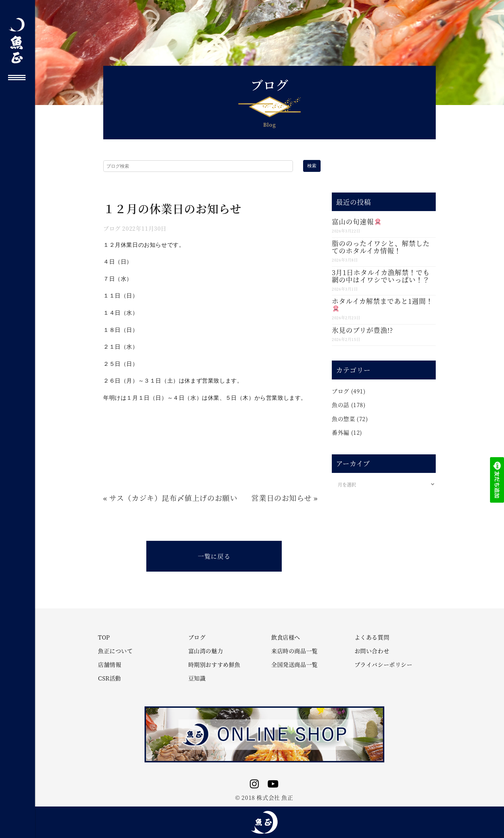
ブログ (112, 228)
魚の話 (341, 405)
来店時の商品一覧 (295, 651)
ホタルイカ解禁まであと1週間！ (382, 304)
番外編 (341, 432)
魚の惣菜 (343, 419)
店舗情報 (110, 665)
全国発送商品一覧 (295, 665)
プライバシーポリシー (384, 665)
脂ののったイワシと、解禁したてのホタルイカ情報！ (381, 247)
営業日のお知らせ (281, 498)
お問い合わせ (372, 651)
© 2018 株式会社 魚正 (264, 798)
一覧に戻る (214, 556)
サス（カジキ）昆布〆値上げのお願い (173, 498)
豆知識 (197, 678)
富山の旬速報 (356, 221)
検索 (312, 166)
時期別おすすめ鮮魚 (214, 665)
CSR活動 (110, 678)
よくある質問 (372, 637)
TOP (104, 637)
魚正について (115, 651)
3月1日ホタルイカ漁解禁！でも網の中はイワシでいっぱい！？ (381, 276)
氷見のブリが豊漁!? (362, 330)
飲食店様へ (286, 637)
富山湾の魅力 (206, 651)
